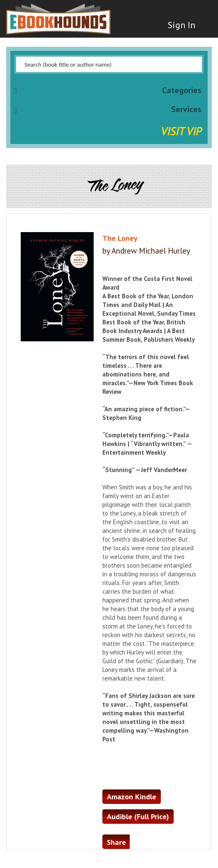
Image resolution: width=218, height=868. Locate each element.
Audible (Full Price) (138, 816)
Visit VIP (181, 131)
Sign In (182, 25)
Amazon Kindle (132, 797)
